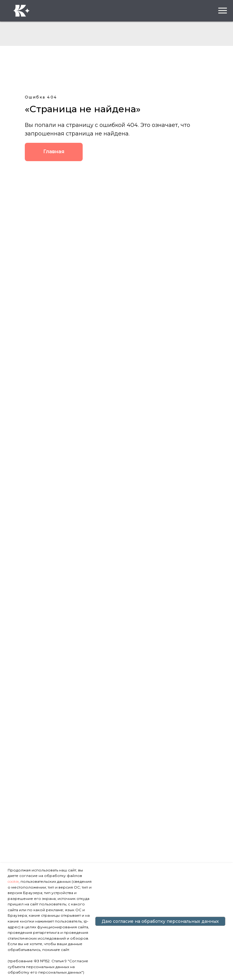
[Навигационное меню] (223, 11)
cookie (13, 881)
